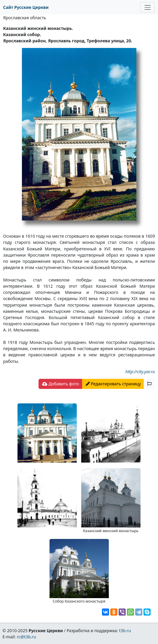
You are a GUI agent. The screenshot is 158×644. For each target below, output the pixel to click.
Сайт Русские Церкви (26, 7)
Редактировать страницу (113, 384)
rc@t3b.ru (27, 637)
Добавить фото (60, 384)
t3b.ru (125, 631)
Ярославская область (25, 18)
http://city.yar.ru (140, 372)
